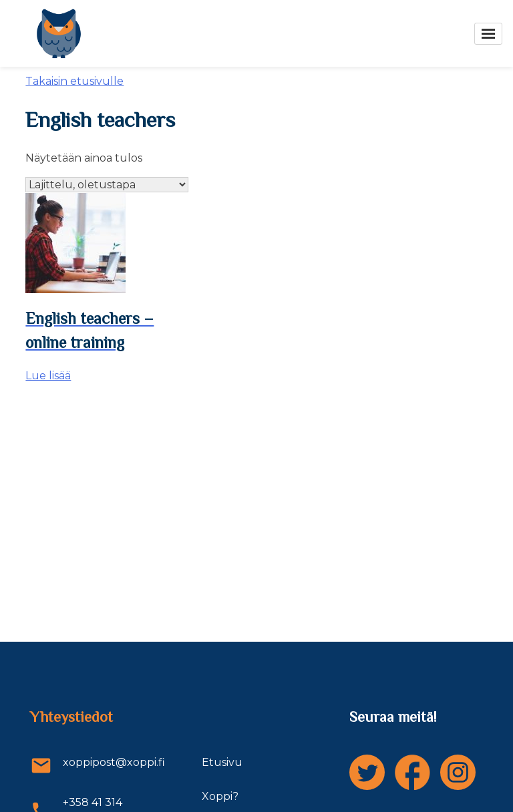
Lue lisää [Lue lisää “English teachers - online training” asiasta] (48, 376)
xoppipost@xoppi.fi (87, 766)
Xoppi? (220, 796)
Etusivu (222, 762)
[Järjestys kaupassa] (107, 185)
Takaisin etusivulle (74, 81)
